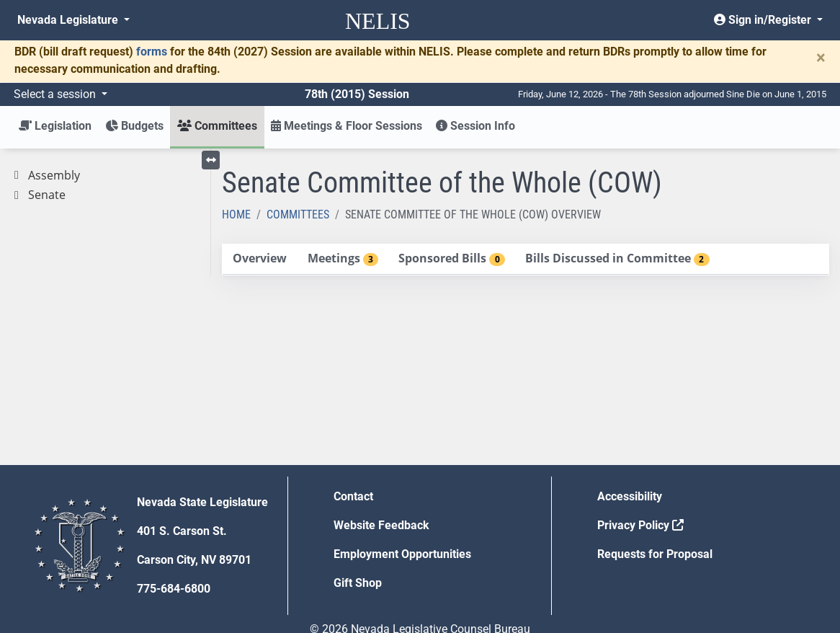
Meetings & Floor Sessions (347, 126)
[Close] (821, 58)
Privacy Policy (640, 525)
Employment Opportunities (402, 554)
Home (236, 214)
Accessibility (630, 496)
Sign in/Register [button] (764, 20)
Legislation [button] (55, 126)
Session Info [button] (475, 126)
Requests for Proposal (655, 554)
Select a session (56, 94)
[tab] (260, 259)
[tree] (105, 186)
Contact (353, 496)
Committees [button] (217, 126)
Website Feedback (381, 525)
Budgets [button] (134, 126)
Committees (298, 214)
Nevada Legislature (69, 20)
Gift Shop (358, 583)
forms (152, 52)
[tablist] (526, 260)
